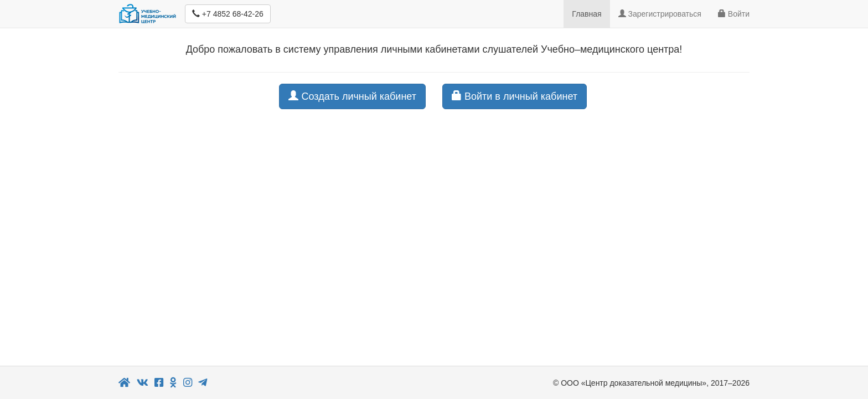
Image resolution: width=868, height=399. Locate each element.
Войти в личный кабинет (515, 96)
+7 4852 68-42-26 (228, 14)
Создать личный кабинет (352, 96)
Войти (734, 14)
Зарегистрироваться (660, 14)
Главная (587, 14)
